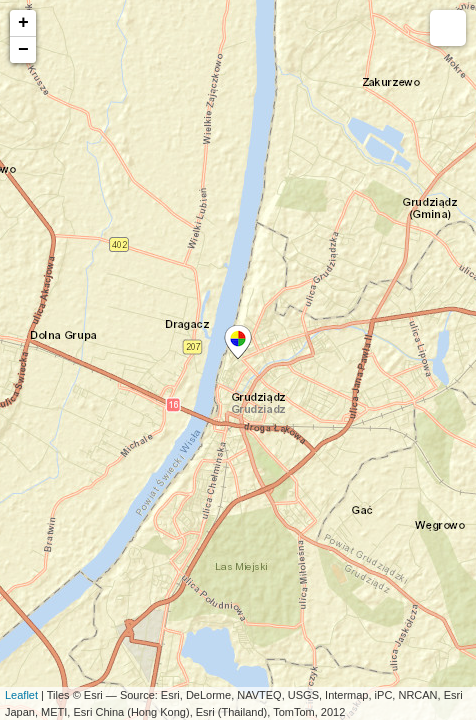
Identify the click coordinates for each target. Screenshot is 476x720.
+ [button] (23, 23)
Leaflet (21, 695)
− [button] (23, 50)
